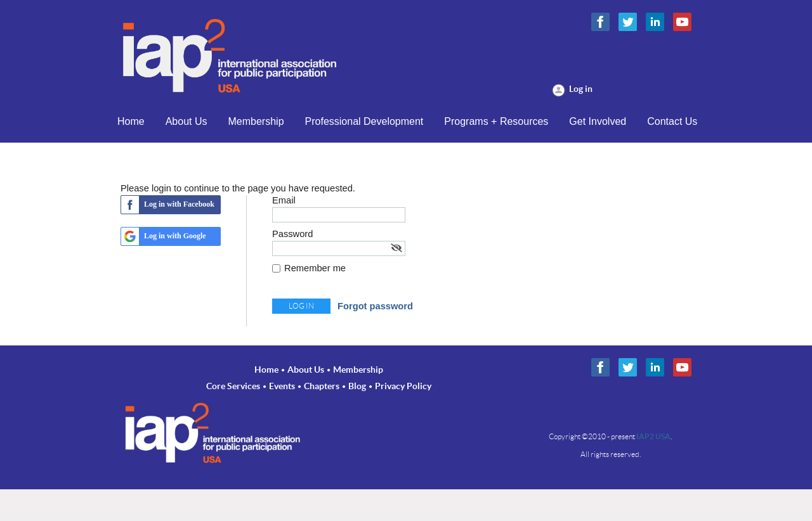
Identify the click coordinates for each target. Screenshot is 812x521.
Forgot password (375, 306)
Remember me (315, 268)
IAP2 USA (653, 436)
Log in (581, 89)
